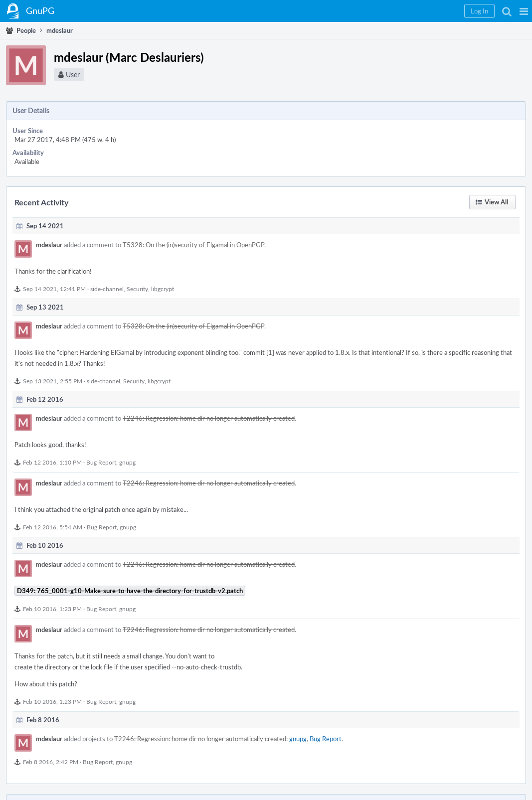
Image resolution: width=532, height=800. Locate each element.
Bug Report (101, 462)
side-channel (107, 289)
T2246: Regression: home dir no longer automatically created (209, 418)
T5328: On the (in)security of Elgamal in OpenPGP (193, 245)
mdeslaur (49, 245)
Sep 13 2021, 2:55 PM (53, 381)
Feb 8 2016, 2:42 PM (51, 762)
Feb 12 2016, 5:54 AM (53, 527)
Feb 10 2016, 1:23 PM (52, 609)
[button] (524, 11)
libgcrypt (163, 289)
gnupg (127, 462)
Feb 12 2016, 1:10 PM (52, 462)
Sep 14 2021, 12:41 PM (54, 289)
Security (137, 289)
